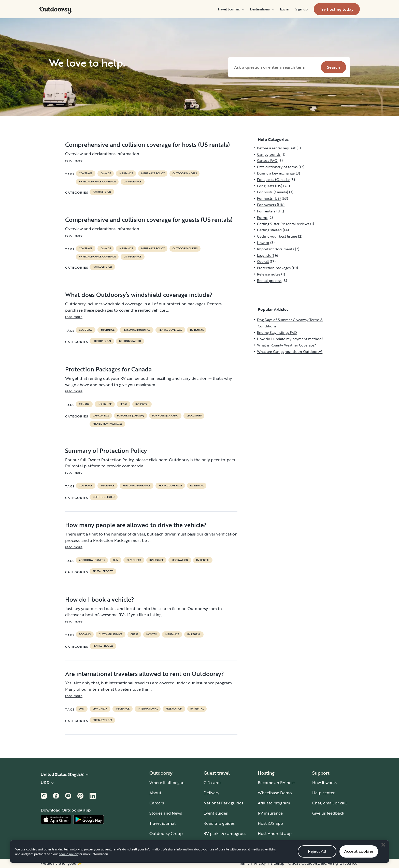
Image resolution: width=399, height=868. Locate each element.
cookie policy (68, 861)
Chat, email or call (330, 803)
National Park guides (223, 803)
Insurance (126, 173)
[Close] (383, 852)
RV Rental (197, 330)
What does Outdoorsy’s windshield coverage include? (139, 295)
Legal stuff (194, 416)
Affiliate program (274, 803)
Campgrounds (269, 154)
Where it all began (167, 783)
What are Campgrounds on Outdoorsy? (290, 351)
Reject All (317, 859)
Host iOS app (270, 823)
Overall (263, 261)
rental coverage (170, 330)
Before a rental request (276, 148)
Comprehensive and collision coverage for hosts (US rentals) (147, 144)
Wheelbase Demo (275, 793)
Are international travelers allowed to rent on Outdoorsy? (145, 674)
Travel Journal (231, 9)
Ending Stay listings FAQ (277, 332)
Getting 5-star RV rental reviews (283, 224)
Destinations (262, 9)
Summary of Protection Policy (106, 451)
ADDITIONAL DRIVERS (92, 560)
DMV (116, 560)
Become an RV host (276, 783)
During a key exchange (276, 173)
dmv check (134, 560)
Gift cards (212, 783)
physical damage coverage (97, 182)
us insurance (133, 182)
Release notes (269, 274)
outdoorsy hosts (184, 173)
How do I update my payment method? (290, 339)
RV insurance (270, 813)
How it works (324, 783)
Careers (157, 803)
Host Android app (275, 833)
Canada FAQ (101, 416)
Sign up (302, 9)
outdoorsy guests (185, 249)
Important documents (275, 249)
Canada (84, 404)
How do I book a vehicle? (100, 599)
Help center (323, 793)
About (155, 793)
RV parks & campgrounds (228, 833)
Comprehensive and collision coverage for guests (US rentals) (149, 220)
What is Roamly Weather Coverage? (286, 345)
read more (74, 160)
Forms (262, 217)
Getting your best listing (277, 236)
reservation (180, 560)
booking (85, 634)
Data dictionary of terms (277, 167)
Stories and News (166, 813)
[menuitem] (231, 9)
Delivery (211, 793)
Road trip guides (219, 823)
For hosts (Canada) (165, 416)
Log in (285, 9)
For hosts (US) (102, 192)
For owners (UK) (271, 205)
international (148, 709)
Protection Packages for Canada (108, 369)
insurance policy (153, 173)
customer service (111, 634)
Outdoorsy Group (166, 833)
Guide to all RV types (223, 844)
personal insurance (137, 330)
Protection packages (107, 424)
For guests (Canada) (131, 416)
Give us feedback (328, 813)
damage (106, 173)
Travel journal (162, 823)
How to (152, 634)
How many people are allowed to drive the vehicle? (136, 525)
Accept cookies (359, 859)
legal (124, 404)
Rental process (103, 571)
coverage (85, 173)
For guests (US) (102, 267)
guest (134, 634)
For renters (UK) (270, 211)
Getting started (130, 341)
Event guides (216, 813)
